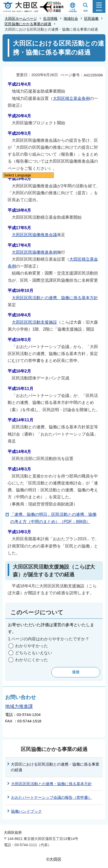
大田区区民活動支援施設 (34, 322)
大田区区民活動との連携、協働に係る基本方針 (55, 298)
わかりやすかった (32, 646)
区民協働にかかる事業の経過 (28, 24)
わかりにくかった (32, 660)
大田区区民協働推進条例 (34, 252)
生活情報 (50, 19)
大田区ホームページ (21, 19)
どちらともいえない (34, 653)
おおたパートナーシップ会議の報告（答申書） (51, 797)
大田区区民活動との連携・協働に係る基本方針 (51, 784)
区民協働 (91, 19)
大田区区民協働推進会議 (34, 235)
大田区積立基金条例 (71, 98)
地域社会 (71, 19)
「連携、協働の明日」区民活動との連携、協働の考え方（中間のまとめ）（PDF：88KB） (53, 518)
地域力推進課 (19, 706)
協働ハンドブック (26, 811)
